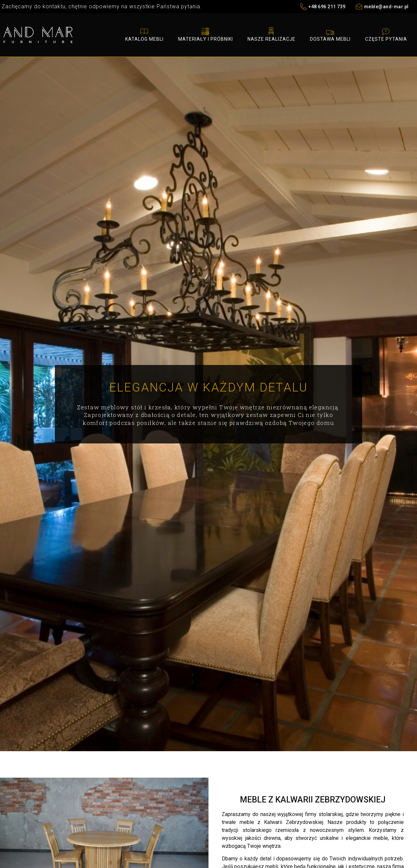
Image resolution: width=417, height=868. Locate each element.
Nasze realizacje (271, 34)
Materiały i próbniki (206, 34)
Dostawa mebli (330, 34)
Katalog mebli (144, 34)
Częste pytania (386, 34)
